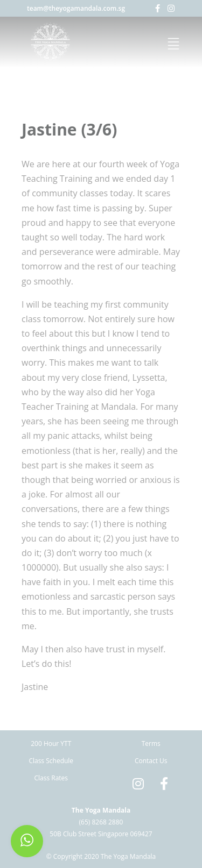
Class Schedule (51, 761)
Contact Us (151, 761)
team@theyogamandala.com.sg (76, 8)
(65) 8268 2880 (101, 822)
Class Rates (51, 778)
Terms (151, 744)
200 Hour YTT (51, 744)
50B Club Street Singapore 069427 (101, 834)
